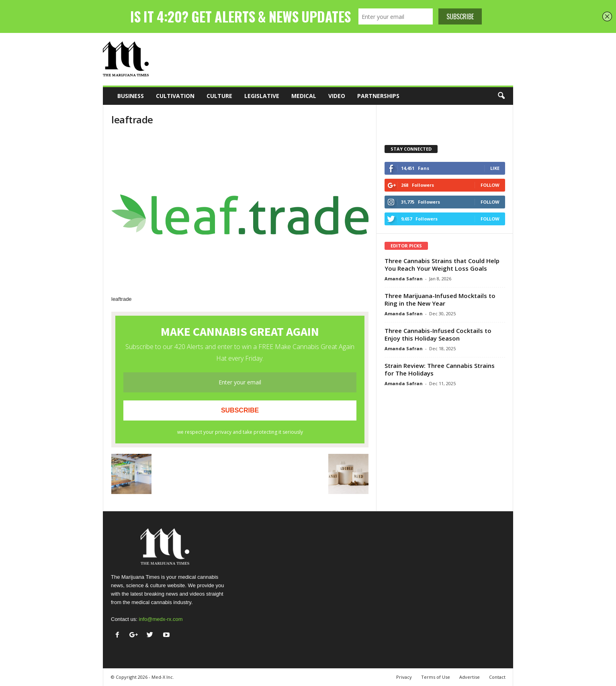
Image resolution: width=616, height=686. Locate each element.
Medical (304, 96)
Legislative (262, 96)
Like (495, 168)
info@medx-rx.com (161, 619)
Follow (490, 185)
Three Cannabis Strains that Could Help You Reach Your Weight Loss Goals (442, 264)
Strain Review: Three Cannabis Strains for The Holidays (440, 369)
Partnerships (378, 96)
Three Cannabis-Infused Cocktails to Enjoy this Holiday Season (438, 334)
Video (337, 96)
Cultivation (175, 96)
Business (131, 96)
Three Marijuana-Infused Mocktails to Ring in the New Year (440, 299)
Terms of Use (436, 677)
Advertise (470, 677)
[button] (501, 96)
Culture (219, 96)
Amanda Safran (404, 279)
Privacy (404, 677)
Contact (497, 677)
